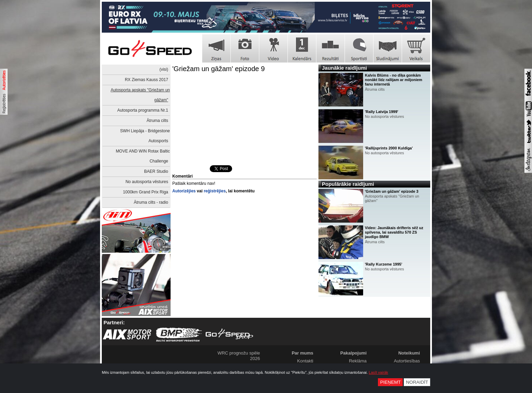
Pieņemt (390, 382)
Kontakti (305, 361)
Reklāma (358, 361)
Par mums (302, 353)
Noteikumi (409, 353)
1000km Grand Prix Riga (146, 192)
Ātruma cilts (157, 121)
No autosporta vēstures (147, 182)
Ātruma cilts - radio (151, 202)
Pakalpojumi (353, 353)
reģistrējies (215, 191)
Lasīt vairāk (378, 372)
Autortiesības (407, 361)
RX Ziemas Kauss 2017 (146, 80)
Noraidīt (417, 382)
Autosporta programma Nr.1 (143, 110)
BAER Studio (156, 171)
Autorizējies (184, 191)
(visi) (164, 69)
